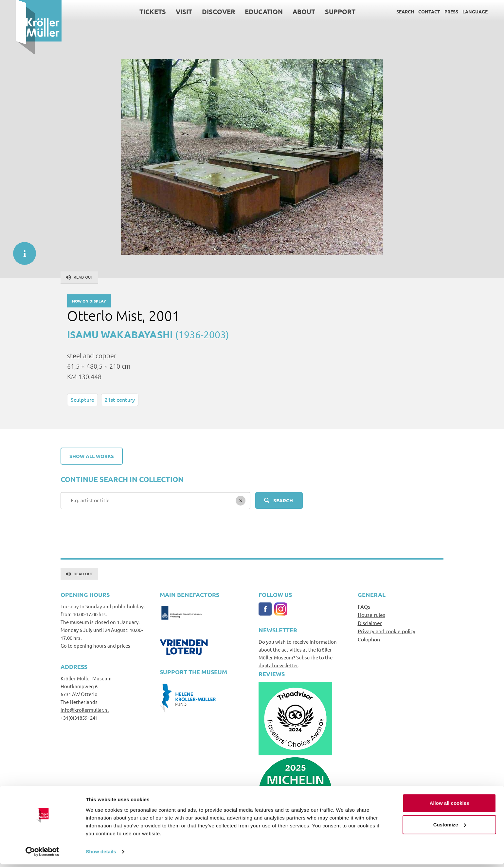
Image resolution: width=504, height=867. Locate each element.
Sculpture (82, 399)
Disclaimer (370, 623)
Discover (203, 11)
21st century (120, 399)
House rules (371, 615)
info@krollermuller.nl (85, 710)
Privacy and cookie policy (387, 631)
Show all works (92, 456)
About (288, 11)
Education (248, 11)
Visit (168, 11)
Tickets (137, 11)
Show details (101, 854)
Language (459, 11)
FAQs (364, 606)
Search (389, 11)
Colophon (369, 639)
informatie (21, 250)
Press (436, 11)
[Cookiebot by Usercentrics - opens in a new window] (42, 854)
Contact (414, 11)
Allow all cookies (450, 806)
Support (324, 11)
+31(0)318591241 (79, 718)
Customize (450, 827)
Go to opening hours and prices (95, 646)
